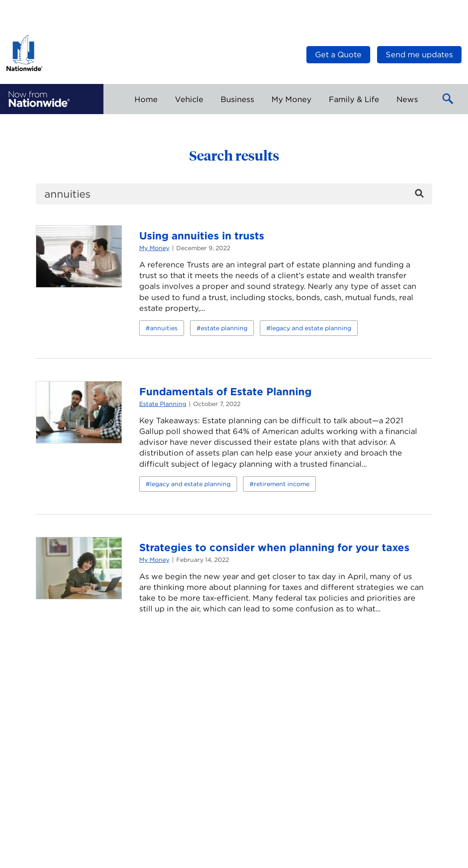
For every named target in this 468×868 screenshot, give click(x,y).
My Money (154, 248)
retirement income (282, 484)
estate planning (224, 328)
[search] (234, 194)
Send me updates (419, 54)
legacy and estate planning (311, 328)
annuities (164, 328)
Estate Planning (163, 404)
